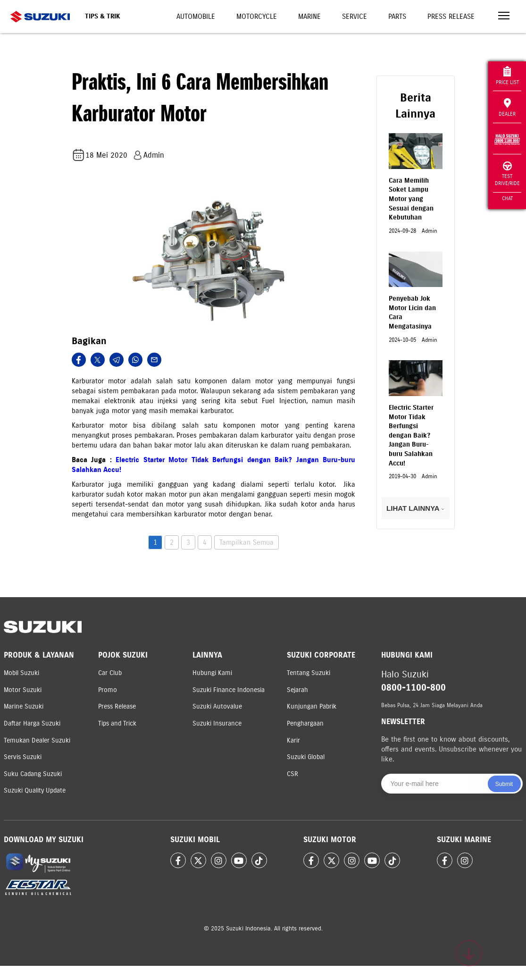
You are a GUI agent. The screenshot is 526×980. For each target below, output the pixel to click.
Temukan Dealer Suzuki (37, 740)
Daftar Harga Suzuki (32, 723)
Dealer (507, 108)
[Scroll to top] (469, 953)
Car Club (110, 673)
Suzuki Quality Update (35, 790)
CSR (292, 774)
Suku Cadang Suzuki (33, 774)
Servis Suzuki (23, 757)
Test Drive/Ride (507, 174)
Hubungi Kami (212, 673)
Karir (293, 740)
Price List (507, 76)
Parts (397, 17)
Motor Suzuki (23, 690)
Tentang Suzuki (309, 673)
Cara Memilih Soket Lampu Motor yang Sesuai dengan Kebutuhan (411, 199)
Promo (108, 690)
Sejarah (297, 690)
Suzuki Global (306, 757)
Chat (507, 198)
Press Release (451, 17)
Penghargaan (305, 723)
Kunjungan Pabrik (312, 706)
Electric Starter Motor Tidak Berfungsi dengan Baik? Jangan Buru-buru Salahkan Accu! (411, 435)
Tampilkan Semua (246, 542)
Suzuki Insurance (217, 723)
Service (355, 17)
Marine (309, 17)
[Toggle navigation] (504, 17)
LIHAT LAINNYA (415, 508)
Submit (504, 784)
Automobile (196, 17)
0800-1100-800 (413, 688)
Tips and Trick (117, 723)
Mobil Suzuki (21, 673)
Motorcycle (257, 17)
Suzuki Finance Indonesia (229, 690)
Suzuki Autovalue (217, 706)
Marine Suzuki (24, 706)
